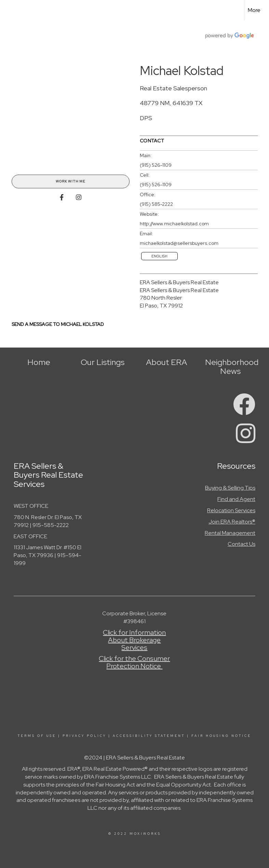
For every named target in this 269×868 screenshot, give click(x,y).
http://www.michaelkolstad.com (174, 224)
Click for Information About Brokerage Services (134, 640)
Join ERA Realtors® (232, 522)
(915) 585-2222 (156, 204)
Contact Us (241, 544)
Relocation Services (231, 510)
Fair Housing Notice (221, 736)
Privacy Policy (84, 736)
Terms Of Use (37, 736)
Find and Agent (236, 499)
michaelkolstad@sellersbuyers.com (179, 243)
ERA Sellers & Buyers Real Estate (179, 282)
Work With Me (70, 181)
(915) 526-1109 (156, 165)
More (254, 10)
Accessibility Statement (149, 736)
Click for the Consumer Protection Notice (134, 662)
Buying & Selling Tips (230, 488)
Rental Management (230, 533)
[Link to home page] (9, 10)
